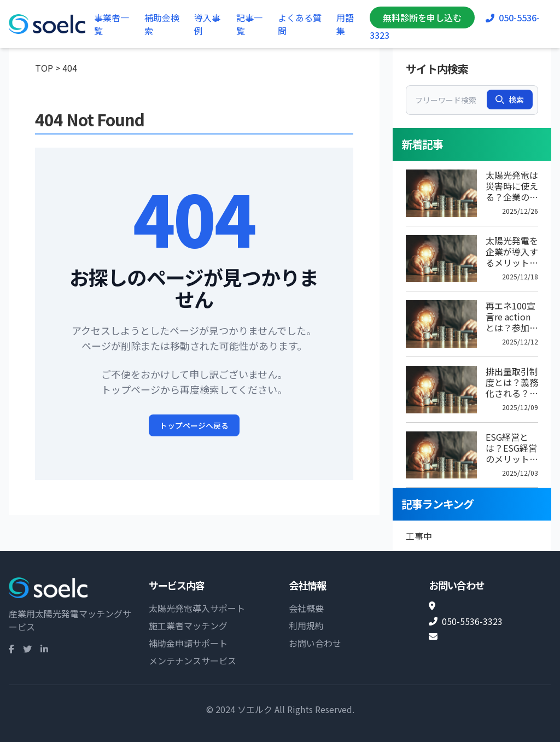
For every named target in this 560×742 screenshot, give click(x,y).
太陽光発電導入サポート (197, 608)
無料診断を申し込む (422, 17)
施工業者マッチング (188, 626)
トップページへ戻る (194, 425)
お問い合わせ (315, 643)
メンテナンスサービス (192, 661)
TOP (44, 68)
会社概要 (306, 608)
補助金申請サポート (188, 643)
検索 (510, 100)
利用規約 (306, 626)
